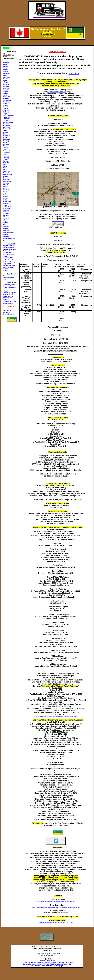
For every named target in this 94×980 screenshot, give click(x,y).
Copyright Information (57, 92)
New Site (74, 73)
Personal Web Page (9, 307)
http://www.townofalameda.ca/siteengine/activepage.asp (56, 902)
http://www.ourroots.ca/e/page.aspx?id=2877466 (56, 923)
